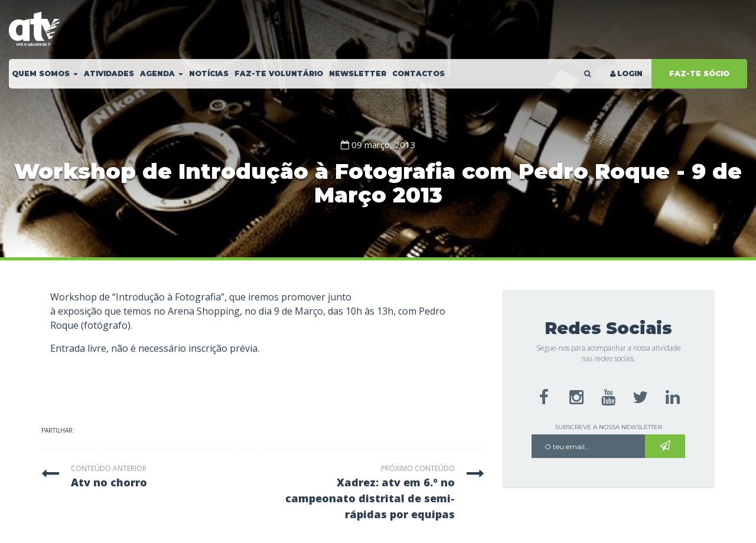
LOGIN (625, 73)
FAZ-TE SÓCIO (699, 73)
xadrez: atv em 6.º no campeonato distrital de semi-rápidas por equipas (370, 498)
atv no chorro (109, 482)
